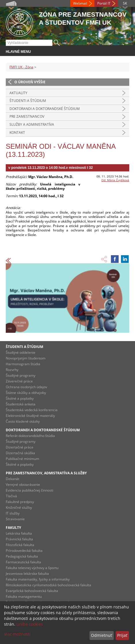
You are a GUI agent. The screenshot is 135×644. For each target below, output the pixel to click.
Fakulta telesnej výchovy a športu (32, 568)
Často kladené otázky (23, 421)
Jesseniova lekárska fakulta (27, 574)
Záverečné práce (19, 381)
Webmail (80, 3)
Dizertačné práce (20, 447)
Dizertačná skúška (20, 453)
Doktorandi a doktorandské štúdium (45, 109)
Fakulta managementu (24, 596)
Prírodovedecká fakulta (24, 551)
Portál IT (104, 3)
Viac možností (17, 634)
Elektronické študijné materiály (30, 416)
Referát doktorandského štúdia (30, 436)
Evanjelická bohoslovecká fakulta (32, 591)
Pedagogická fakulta (22, 556)
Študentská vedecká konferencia (32, 410)
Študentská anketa (21, 404)
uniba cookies (30, 624)
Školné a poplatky (20, 398)
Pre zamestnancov (27, 116)
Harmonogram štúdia (23, 364)
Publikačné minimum (22, 459)
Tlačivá (11, 496)
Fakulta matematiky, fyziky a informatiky (38, 579)
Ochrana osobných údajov (26, 387)
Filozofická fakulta (20, 545)
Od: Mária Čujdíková (115, 180)
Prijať (122, 635)
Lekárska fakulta (19, 533)
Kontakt (17, 133)
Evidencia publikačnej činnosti (30, 490)
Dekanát (13, 479)
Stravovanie (15, 519)
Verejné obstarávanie (23, 485)
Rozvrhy (12, 370)
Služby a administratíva (32, 124)
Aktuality (18, 93)
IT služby (13, 513)
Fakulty (13, 528)
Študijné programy (21, 375)
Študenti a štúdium (28, 101)
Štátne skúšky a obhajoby (26, 393)
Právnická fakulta (19, 539)
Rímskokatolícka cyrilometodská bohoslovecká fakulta (49, 585)
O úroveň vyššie (30, 82)
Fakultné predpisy (20, 502)
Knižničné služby (19, 507)
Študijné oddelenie (21, 352)
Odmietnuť (101, 635)
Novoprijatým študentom (26, 358)
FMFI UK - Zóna (21, 67)
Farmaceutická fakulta (23, 562)
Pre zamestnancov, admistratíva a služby (46, 473)
